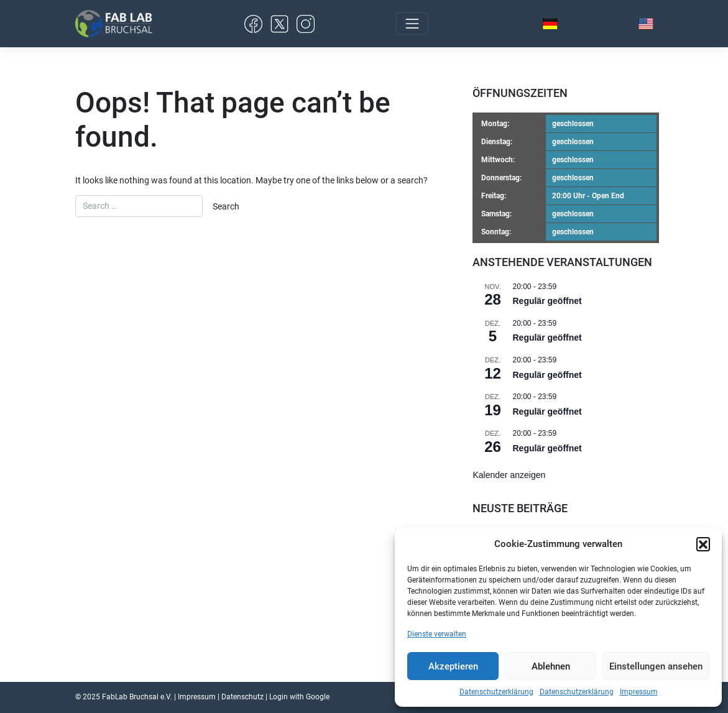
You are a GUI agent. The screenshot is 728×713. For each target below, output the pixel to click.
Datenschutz (242, 697)
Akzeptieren (453, 666)
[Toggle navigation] (412, 24)
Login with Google (299, 697)
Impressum (639, 692)
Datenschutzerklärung (496, 692)
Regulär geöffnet (547, 301)
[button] (703, 544)
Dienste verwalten (437, 634)
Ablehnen (551, 666)
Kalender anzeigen (509, 475)
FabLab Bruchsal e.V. (137, 697)
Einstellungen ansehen (656, 666)
